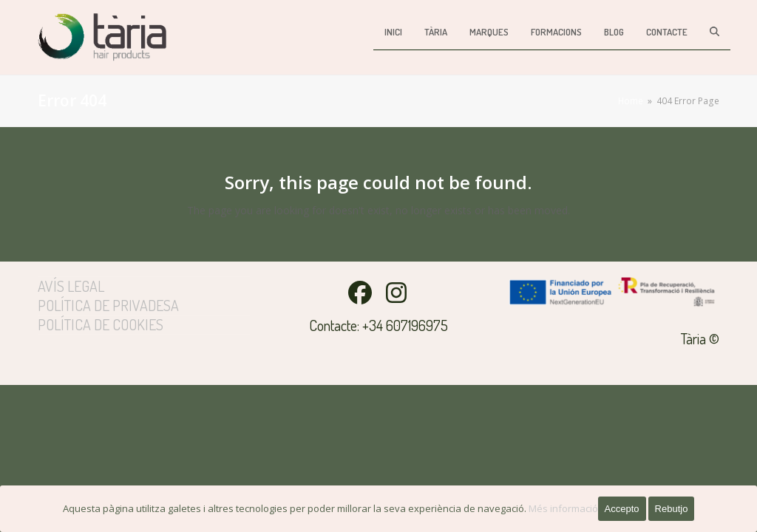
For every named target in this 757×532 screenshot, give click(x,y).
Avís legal (71, 286)
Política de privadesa (108, 305)
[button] (714, 31)
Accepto (622, 509)
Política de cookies (101, 324)
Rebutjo (672, 509)
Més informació (563, 508)
